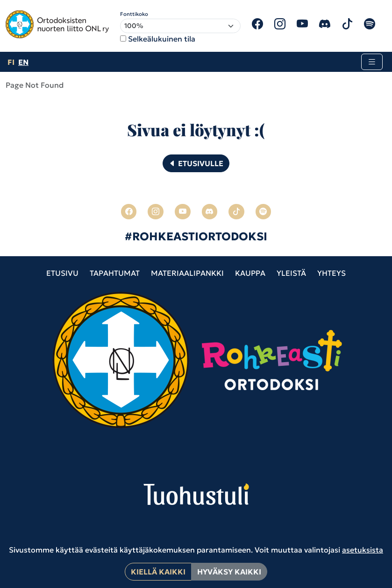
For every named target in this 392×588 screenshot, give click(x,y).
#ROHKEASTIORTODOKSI (196, 237)
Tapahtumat (115, 273)
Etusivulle (196, 163)
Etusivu (62, 273)
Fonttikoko (134, 14)
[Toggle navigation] (372, 62)
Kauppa (250, 273)
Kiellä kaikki (158, 572)
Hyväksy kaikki (229, 572)
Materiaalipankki (187, 273)
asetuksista (363, 550)
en (23, 62)
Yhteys (331, 273)
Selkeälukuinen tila (162, 39)
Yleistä (291, 273)
